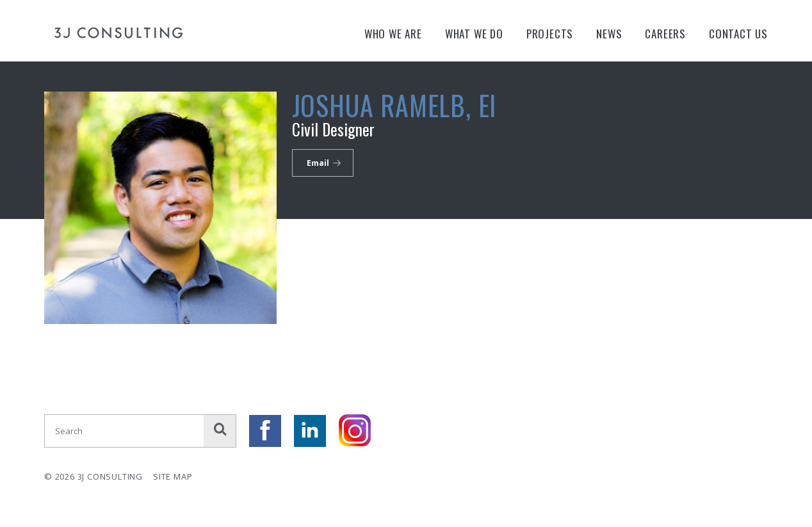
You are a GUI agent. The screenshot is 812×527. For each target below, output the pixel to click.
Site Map (173, 476)
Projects (550, 34)
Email (318, 163)
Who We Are (393, 34)
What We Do (474, 34)
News (609, 34)
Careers (665, 34)
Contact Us (738, 34)
